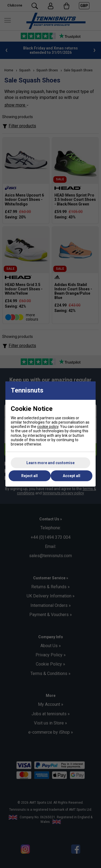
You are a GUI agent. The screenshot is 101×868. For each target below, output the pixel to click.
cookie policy (48, 427)
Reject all (29, 476)
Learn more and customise (50, 463)
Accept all (72, 476)
